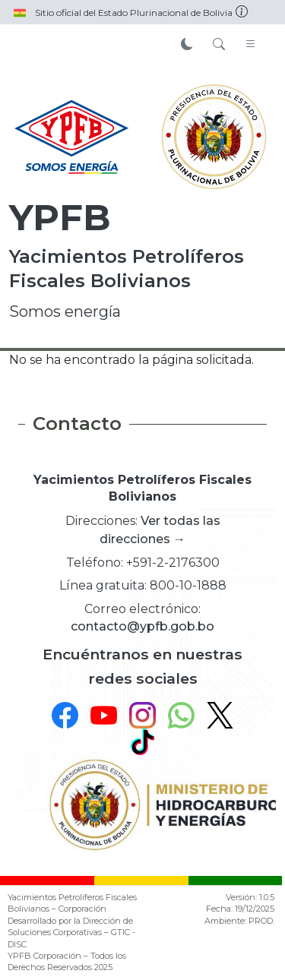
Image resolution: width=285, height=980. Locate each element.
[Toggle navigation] (251, 45)
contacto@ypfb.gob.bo (142, 626)
